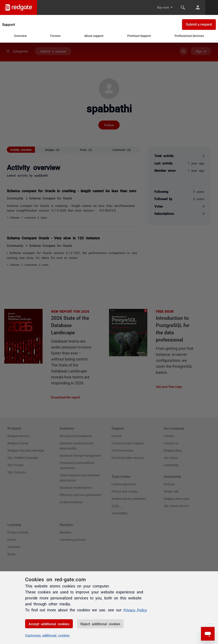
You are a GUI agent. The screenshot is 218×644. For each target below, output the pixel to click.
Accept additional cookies (49, 624)
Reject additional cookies (100, 624)
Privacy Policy (136, 610)
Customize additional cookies (47, 635)
